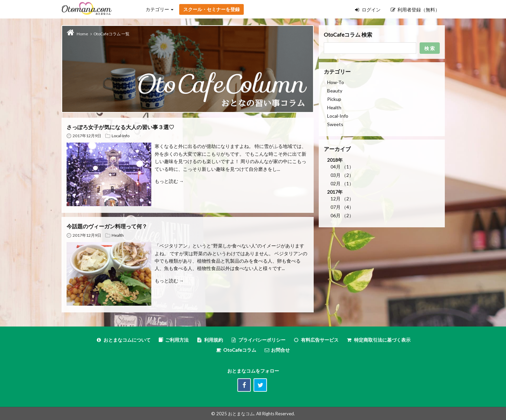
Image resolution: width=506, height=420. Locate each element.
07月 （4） (342, 207)
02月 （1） (342, 183)
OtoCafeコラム (240, 350)
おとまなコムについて (123, 340)
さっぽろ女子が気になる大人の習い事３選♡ (120, 127)
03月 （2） (342, 175)
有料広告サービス (316, 340)
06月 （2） (342, 215)
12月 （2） (342, 199)
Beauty (335, 91)
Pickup (334, 99)
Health (118, 235)
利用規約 (210, 340)
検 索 (430, 48)
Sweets (335, 124)
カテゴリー (160, 9)
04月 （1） (342, 167)
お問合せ (277, 350)
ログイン (368, 10)
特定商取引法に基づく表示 (378, 340)
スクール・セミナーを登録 (211, 9)
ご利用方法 (173, 340)
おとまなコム (241, 414)
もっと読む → (169, 181)
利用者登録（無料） (415, 10)
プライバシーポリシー (258, 340)
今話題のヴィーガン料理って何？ (107, 226)
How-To (336, 82)
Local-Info (121, 136)
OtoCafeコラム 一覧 (111, 34)
